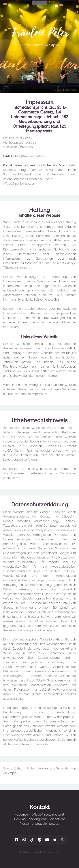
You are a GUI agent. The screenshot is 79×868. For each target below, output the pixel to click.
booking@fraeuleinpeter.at (47, 819)
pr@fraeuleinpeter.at (46, 824)
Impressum (54, 852)
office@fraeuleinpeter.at (30, 156)
